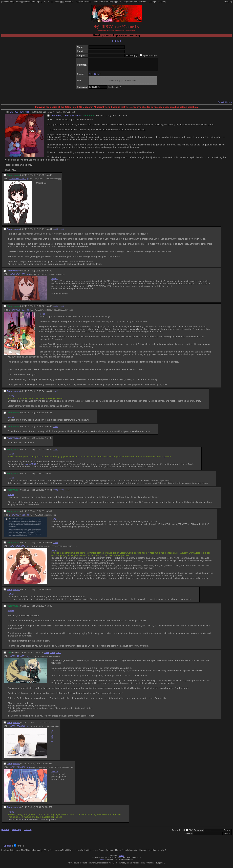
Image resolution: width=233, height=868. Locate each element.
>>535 (53, 655)
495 (50, 415)
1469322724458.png (19, 770)
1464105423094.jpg (19, 549)
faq (90, 2)
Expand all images (225, 105)
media (32, 2)
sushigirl (153, 2)
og (38, 2)
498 (50, 452)
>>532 (52, 738)
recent (96, 2)
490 (50, 178)
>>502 (56, 492)
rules (84, 2)
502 (50, 514)
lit (27, 2)
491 (50, 232)
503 (50, 545)
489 (126, 118)
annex (103, 2)
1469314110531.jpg (19, 659)
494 (50, 394)
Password (199, 833)
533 (50, 725)
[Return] (124, 36)
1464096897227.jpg (19, 312)
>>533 (47, 655)
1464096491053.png (19, 277)
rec (72, 2)
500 (50, 476)
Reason (189, 836)
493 (50, 309)
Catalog (28, 832)
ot (49, 2)
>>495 (56, 394)
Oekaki (98, 77)
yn (4, 2)
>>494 (56, 309)
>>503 (62, 492)
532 (41, 655)
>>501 (56, 452)
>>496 (11, 481)
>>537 (59, 655)
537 (50, 810)
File (90, 77)
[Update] (7, 848)
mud (119, 2)
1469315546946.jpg (19, 729)
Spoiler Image (150, 56)
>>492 (56, 232)
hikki (67, 2)
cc (52, 2)
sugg (60, 2)
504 (50, 592)
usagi (125, 2)
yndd (8, 2)
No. (123, 118)
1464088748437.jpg (19, 114)
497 (50, 440)
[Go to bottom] (134, 36)
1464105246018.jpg (19, 517)
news (78, 2)
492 (50, 273)
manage (111, 2)
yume (18, 2)
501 (50, 492)
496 (50, 429)
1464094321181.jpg (19, 181)
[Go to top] (16, 832)
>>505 (56, 545)
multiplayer (141, 2)
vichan (121, 858)
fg (13, 2)
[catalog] (116, 41)
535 (50, 766)
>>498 (62, 309)
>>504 (68, 492)
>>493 (62, 232)
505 (50, 608)
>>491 (55, 281)
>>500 (56, 429)
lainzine (161, 2)
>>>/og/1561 (30, 467)
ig (41, 2)
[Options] (228, 2)
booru (132, 2)
